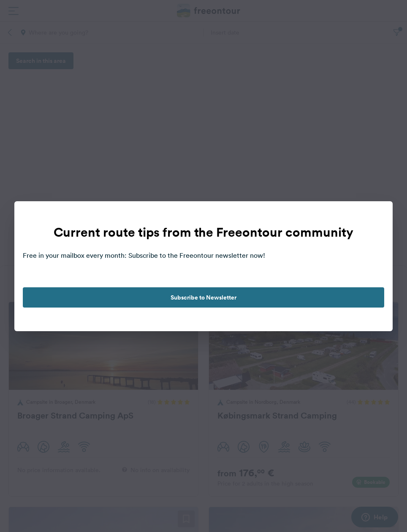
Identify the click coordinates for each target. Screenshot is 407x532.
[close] (377, 216)
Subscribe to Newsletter (203, 297)
